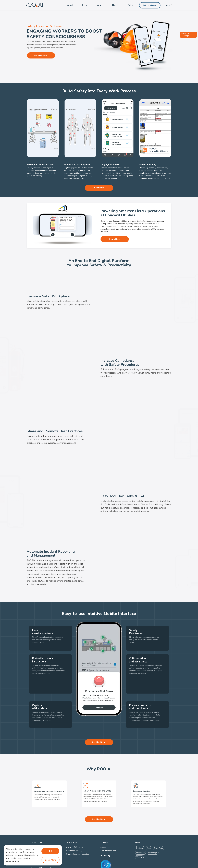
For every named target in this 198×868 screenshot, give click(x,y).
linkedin (102, 841)
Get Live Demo (150, 5)
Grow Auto (158, 834)
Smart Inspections (39, 833)
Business (140, 834)
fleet (149, 834)
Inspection (140, 839)
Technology (153, 839)
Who (100, 5)
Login (167, 5)
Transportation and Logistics (77, 840)
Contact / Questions (109, 836)
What (70, 5)
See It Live (99, 188)
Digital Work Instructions (41, 836)
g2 (109, 841)
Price (130, 5)
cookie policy (13, 861)
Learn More (114, 239)
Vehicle (139, 843)
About (115, 5)
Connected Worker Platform (109, 866)
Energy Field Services (75, 833)
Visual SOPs (36, 840)
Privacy (94, 866)
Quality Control (38, 843)
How (85, 5)
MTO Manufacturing (74, 836)
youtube (105, 841)
